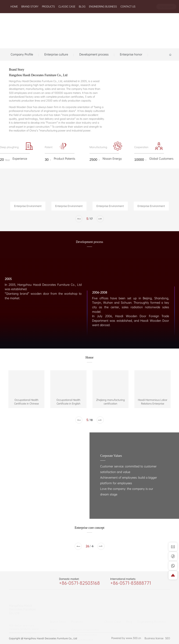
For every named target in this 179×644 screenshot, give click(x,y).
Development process (94, 54)
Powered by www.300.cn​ (126, 640)
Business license (154, 638)
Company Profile (22, 54)
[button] (79, 219)
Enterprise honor (131, 54)
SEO (168, 638)
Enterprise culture (56, 54)
